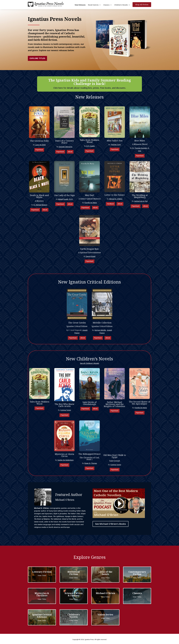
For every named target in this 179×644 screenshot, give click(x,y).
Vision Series (105, 615)
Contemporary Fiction (137, 573)
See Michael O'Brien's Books (111, 524)
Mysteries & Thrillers (42, 594)
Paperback (39, 150)
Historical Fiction (74, 573)
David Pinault (91, 256)
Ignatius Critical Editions (42, 616)
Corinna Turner (66, 410)
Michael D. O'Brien (116, 199)
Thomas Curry (116, 145)
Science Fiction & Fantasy (74, 594)
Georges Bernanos (66, 147)
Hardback (110, 204)
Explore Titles (37, 58)
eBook (70, 152)
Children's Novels (74, 616)
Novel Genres (93, 5)
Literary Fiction (42, 572)
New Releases (80, 5)
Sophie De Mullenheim (66, 460)
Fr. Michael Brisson (40, 205)
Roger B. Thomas (91, 463)
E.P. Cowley (91, 146)
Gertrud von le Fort (141, 201)
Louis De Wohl (40, 145)
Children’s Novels (121, 5)
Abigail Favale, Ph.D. (65, 199)
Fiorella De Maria (91, 203)
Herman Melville (100, 330)
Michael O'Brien (105, 593)
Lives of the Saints (105, 573)
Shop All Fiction (142, 4)
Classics (106, 5)
